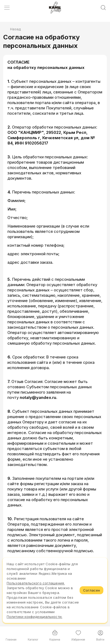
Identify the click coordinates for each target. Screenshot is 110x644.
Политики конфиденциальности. (34, 617)
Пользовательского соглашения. (36, 583)
